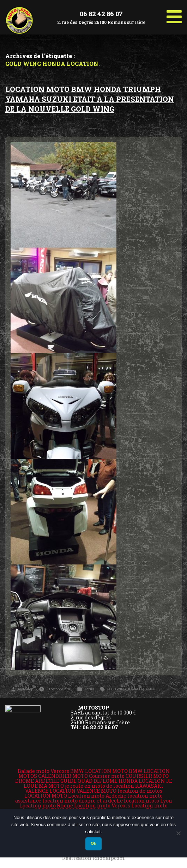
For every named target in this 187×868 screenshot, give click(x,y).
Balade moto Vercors (43, 771)
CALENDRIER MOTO (63, 776)
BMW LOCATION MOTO (99, 771)
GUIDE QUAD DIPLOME (89, 781)
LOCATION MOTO (46, 796)
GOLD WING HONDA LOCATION (131, 689)
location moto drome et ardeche (83, 801)
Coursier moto (107, 776)
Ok (93, 843)
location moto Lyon (148, 801)
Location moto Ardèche (97, 796)
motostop (26, 689)
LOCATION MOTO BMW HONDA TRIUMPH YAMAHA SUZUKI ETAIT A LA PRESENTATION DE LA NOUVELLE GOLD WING (90, 99)
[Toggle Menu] (174, 14)
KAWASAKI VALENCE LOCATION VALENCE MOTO (94, 788)
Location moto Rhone (46, 805)
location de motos (140, 791)
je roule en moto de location (99, 786)
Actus (89, 689)
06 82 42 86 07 (101, 14)
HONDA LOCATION (142, 781)
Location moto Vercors (102, 805)
